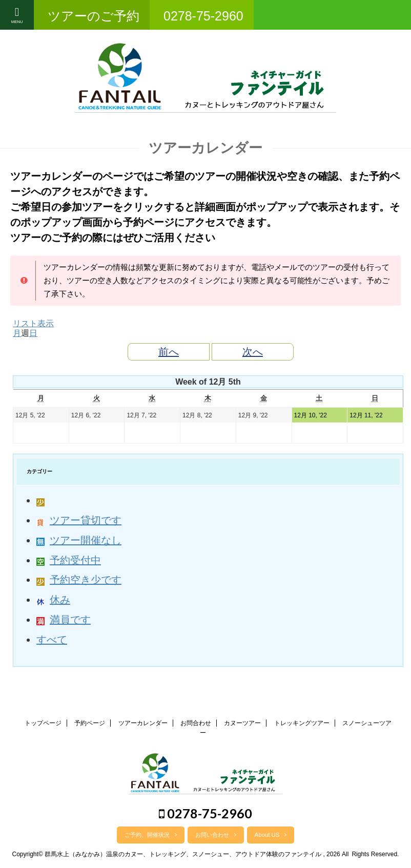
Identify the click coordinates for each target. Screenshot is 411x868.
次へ (253, 352)
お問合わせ (196, 723)
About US (271, 835)
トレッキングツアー (302, 723)
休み (53, 600)
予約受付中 (69, 560)
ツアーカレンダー (143, 723)
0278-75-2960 (205, 813)
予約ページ (90, 723)
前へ (169, 352)
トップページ (43, 723)
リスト (33, 323)
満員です (64, 620)
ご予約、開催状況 (151, 835)
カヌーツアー (242, 723)
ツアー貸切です (79, 520)
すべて (52, 640)
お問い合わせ (216, 835)
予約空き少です (79, 580)
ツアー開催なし (79, 540)
